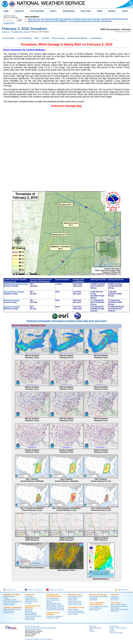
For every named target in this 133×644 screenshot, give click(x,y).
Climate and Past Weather (77, 38)
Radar (37, 38)
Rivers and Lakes (58, 38)
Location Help (9, 23)
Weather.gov (6, 32)
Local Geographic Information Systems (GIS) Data (99, 607)
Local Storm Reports (10, 600)
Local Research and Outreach (97, 604)
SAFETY (53, 11)
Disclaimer (93, 626)
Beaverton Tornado (12, 300)
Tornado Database (31, 613)
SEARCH (112, 11)
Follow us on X (10, 590)
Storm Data (28, 611)
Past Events (29, 610)
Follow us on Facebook (34, 590)
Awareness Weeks (76, 608)
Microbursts (115, 611)
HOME (6, 11)
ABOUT (125, 11)
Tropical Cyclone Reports (33, 616)
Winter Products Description (120, 609)
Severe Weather (73, 609)
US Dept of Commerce (32, 626)
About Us (115, 595)
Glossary (92, 631)
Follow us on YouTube (55, 590)
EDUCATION (86, 11)
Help (91, 629)
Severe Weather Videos (118, 605)
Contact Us (114, 596)
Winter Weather (73, 614)
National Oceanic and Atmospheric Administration (41, 628)
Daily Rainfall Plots (31, 615)
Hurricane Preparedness (76, 611)
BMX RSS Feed (122, 590)
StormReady (93, 598)
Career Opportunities (116, 633)
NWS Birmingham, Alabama (21, 32)
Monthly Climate (30, 618)
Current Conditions (24, 38)
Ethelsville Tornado (12, 307)
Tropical (6, 598)
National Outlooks (9, 596)
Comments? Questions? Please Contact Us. (39, 639)
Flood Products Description (119, 606)
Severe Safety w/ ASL (75, 605)
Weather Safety (75, 595)
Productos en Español (53, 614)
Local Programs (96, 38)
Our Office (114, 600)
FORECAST (19, 11)
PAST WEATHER (37, 11)
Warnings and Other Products (54, 596)
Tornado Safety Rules (75, 603)
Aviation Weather (30, 598)
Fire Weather (29, 596)
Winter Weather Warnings (54, 605)
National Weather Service (33, 629)
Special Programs (98, 595)
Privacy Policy (114, 626)
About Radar (115, 608)
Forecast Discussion (31, 601)
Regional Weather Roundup (12, 609)
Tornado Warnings (52, 598)
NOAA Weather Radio (75, 596)
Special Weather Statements (55, 606)
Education (116, 603)
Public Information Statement (13, 601)
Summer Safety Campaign (76, 613)
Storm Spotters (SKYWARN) (98, 596)
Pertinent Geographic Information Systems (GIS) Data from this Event (66, 321)
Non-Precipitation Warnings (55, 608)
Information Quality (95, 628)
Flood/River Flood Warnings (55, 610)
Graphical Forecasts (31, 600)
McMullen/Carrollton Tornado (16, 284)
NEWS (100, 11)
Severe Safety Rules (74, 601)
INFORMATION (69, 11)
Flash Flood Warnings (53, 603)
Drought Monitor (8, 613)
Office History (115, 598)
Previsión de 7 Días (53, 618)
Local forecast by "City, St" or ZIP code (11, 17)
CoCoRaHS (93, 600)
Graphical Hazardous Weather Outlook (10, 604)
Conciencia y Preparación (54, 616)
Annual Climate (30, 619)
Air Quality (28, 603)
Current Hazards (8, 38)
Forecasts (45, 38)
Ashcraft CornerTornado (14, 292)
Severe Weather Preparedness (73, 599)
